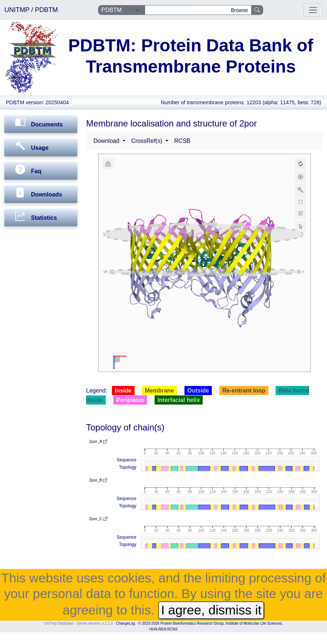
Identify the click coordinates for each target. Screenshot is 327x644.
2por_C (98, 519)
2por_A (98, 441)
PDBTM (46, 10)
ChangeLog (126, 623)
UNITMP (18, 10)
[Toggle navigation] (313, 10)
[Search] (169, 10)
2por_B (98, 480)
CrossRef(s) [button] (148, 141)
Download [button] (107, 141)
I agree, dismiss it (211, 610)
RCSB (182, 141)
